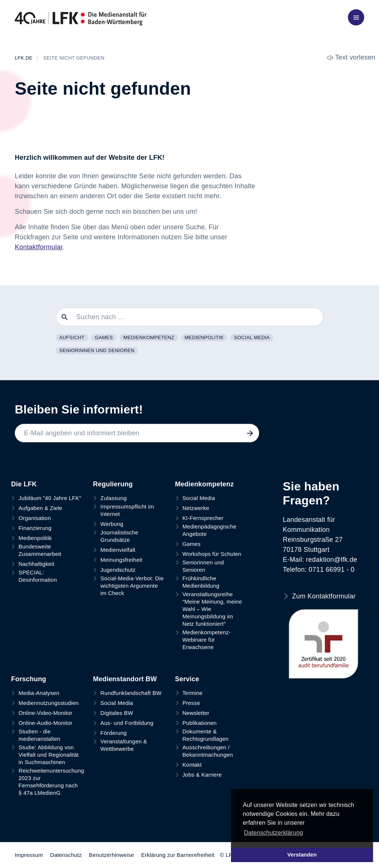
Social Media (252, 337)
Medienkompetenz (149, 337)
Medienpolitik (204, 337)
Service (187, 679)
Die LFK (24, 484)
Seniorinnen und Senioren (97, 350)
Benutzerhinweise (111, 855)
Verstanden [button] (302, 855)
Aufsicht (72, 337)
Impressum (29, 855)
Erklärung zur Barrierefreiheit (178, 855)
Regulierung (113, 484)
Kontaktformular (39, 247)
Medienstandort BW (125, 679)
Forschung (29, 679)
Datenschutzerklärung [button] (274, 833)
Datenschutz (66, 855)
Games (104, 337)
